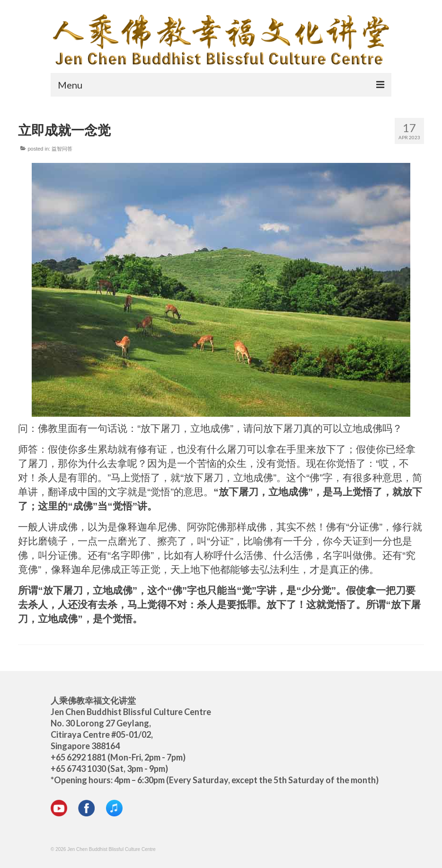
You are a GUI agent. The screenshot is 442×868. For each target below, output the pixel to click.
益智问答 (62, 149)
